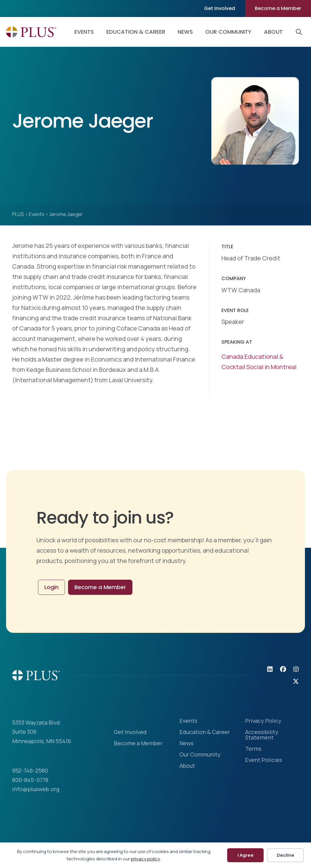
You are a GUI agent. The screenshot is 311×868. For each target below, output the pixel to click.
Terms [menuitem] (253, 749)
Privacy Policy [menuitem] (263, 721)
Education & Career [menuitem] (136, 32)
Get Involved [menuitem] (220, 8)
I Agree (246, 855)
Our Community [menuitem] (228, 32)
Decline (285, 855)
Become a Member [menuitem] (278, 8)
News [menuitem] (185, 32)
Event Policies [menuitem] (264, 760)
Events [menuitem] (84, 32)
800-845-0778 (30, 780)
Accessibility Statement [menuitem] (262, 735)
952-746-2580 (30, 770)
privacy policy (145, 859)
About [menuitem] (273, 32)
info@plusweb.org (36, 789)
